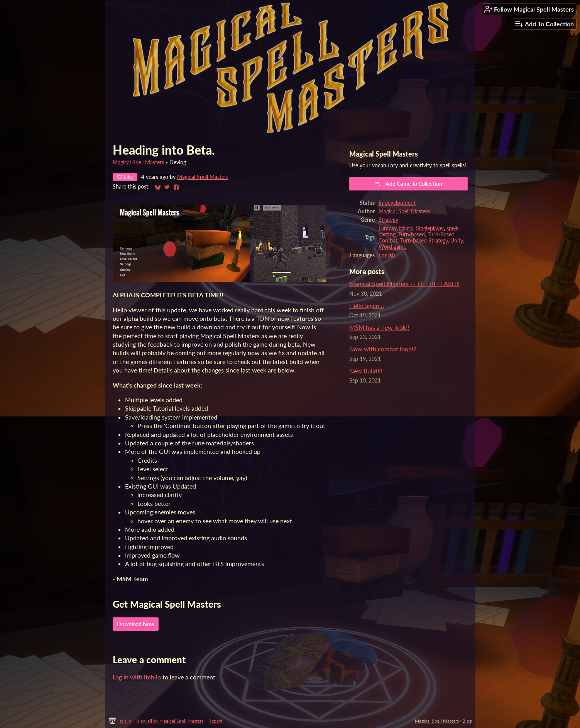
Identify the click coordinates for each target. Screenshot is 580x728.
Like (125, 177)
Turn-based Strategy (424, 241)
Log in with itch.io (137, 677)
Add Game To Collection (408, 184)
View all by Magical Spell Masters (170, 721)
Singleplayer (430, 228)
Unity (457, 241)
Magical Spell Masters (138, 162)
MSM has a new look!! (379, 327)
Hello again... (367, 306)
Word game (392, 247)
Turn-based (412, 234)
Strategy (388, 220)
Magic (406, 228)
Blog (467, 721)
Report (215, 721)
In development (397, 203)
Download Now (136, 624)
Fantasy (387, 228)
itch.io (125, 721)
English (387, 255)
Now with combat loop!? (383, 349)
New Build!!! (366, 371)
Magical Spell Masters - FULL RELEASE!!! (404, 284)
